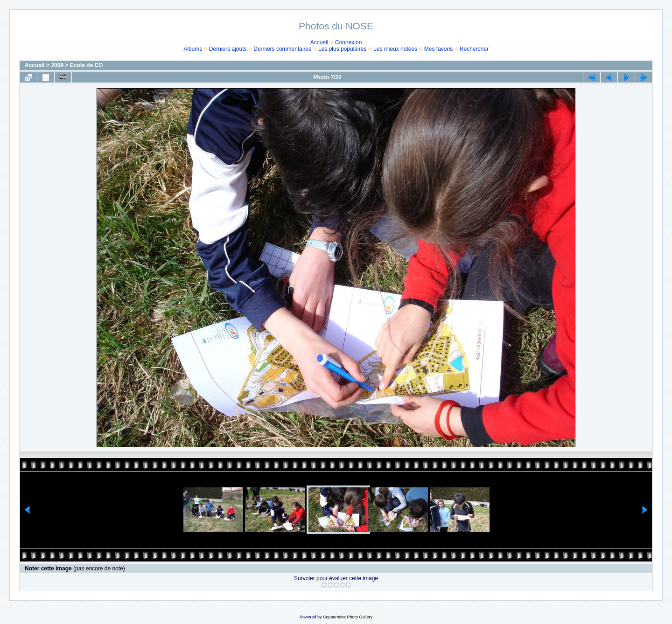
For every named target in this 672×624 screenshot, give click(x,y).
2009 (57, 65)
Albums (193, 49)
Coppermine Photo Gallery (348, 617)
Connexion (348, 42)
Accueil (319, 42)
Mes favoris (438, 49)
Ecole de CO (87, 65)
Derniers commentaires (282, 49)
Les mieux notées (395, 49)
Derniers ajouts (228, 49)
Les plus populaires (342, 49)
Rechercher (474, 49)
